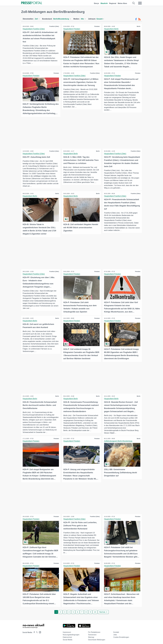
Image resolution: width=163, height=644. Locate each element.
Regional (113, 3)
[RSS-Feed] (139, 19)
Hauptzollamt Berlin (111, 29)
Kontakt (116, 631)
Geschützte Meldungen (97, 639)
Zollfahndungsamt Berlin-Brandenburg (118, 441)
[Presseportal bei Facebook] (34, 632)
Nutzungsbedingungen (71, 634)
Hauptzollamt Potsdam (72, 29)
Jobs (115, 634)
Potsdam (97, 26)
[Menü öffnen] (140, 3)
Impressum (67, 631)
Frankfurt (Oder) (54, 26)
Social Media (68, 639)
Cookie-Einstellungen (121, 636)
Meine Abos (122, 3)
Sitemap (91, 636)
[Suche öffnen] (134, 3)
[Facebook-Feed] (136, 19)
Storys (96, 3)
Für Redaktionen (94, 631)
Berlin (138, 26)
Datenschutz (67, 636)
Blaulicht (104, 3)
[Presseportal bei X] (36, 632)
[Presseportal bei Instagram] (39, 631)
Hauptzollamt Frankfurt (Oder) (34, 29)
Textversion (92, 634)
